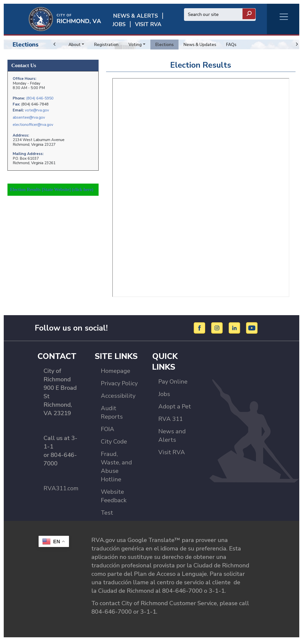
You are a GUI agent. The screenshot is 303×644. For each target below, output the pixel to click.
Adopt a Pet (175, 409)
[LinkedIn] (235, 331)
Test (107, 516)
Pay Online (173, 385)
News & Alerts (135, 16)
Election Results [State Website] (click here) (52, 184)
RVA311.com (61, 491)
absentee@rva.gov (29, 115)
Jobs (164, 397)
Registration (108, 45)
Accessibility (118, 399)
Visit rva (148, 25)
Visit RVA (172, 455)
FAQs (236, 45)
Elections (26, 45)
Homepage (116, 374)
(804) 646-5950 (40, 97)
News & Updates (204, 45)
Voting (137, 45)
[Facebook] (200, 331)
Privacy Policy (119, 386)
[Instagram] (218, 331)
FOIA (108, 432)
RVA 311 (171, 422)
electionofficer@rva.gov (33, 122)
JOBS (119, 25)
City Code (114, 445)
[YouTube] (252, 331)
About (75, 45)
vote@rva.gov (37, 108)
